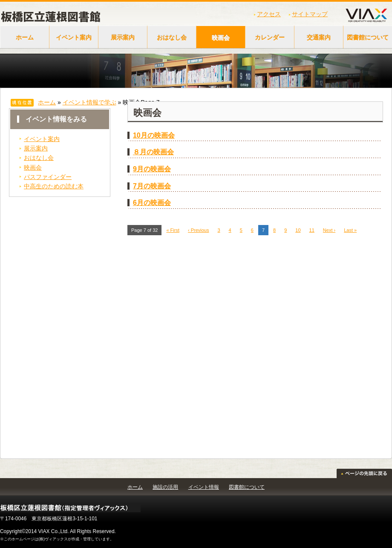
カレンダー (270, 37)
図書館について (247, 487)
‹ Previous (199, 230)
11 (312, 230)
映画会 (221, 37)
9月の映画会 (152, 169)
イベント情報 (204, 487)
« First (173, 230)
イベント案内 (74, 37)
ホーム (25, 37)
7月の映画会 (152, 186)
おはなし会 (172, 37)
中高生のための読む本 (54, 186)
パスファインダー (48, 177)
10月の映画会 (154, 135)
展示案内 (123, 37)
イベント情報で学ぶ (89, 102)
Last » (350, 230)
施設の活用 (165, 487)
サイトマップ (310, 14)
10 (298, 230)
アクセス (269, 14)
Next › (329, 230)
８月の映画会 (153, 152)
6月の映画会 (152, 203)
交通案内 (319, 37)
